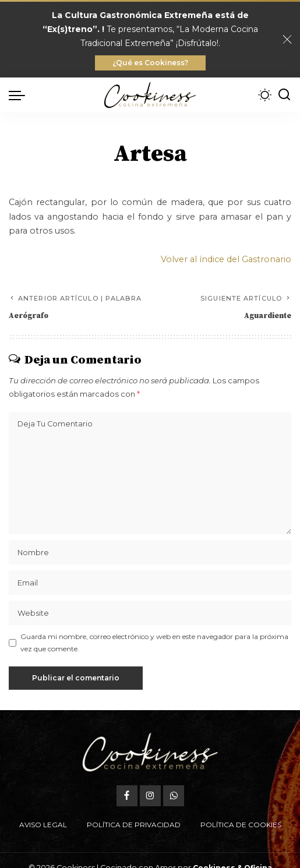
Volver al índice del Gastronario (226, 259)
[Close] (287, 40)
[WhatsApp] (174, 796)
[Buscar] (284, 95)
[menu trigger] (20, 95)
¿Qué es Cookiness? (150, 63)
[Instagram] (150, 796)
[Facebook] (127, 796)
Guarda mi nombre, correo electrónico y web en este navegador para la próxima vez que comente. (154, 642)
